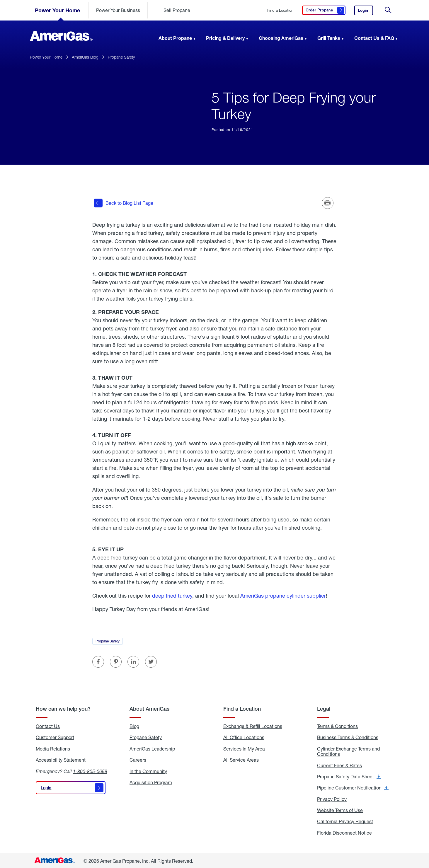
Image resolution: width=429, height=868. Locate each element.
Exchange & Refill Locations (253, 725)
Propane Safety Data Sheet (349, 776)
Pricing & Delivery (225, 38)
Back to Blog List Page (124, 203)
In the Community (148, 770)
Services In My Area (244, 748)
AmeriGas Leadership (152, 748)
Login (365, 12)
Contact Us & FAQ (374, 38)
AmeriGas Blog (85, 57)
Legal (324, 708)
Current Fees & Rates (339, 765)
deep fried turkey (172, 595)
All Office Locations (244, 737)
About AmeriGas (149, 708)
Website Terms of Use (340, 809)
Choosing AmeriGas (281, 38)
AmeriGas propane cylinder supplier (283, 595)
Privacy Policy (332, 798)
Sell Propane (177, 10)
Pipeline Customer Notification (353, 787)
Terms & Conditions (337, 725)
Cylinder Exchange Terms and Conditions (348, 751)
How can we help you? (63, 708)
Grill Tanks (329, 38)
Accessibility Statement (61, 759)
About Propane (175, 38)
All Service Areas (241, 759)
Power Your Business (118, 10)
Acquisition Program (151, 782)
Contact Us (48, 725)
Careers (138, 759)
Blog (134, 725)
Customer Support (55, 737)
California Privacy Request (345, 821)
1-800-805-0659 (90, 770)
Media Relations (53, 748)
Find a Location (280, 10)
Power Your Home (57, 10)
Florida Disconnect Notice (344, 832)
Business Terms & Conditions (348, 737)
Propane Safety (121, 57)
